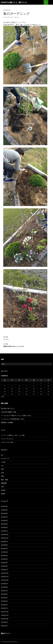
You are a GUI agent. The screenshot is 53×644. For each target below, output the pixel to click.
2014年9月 (4, 510)
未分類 (3, 490)
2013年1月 (4, 570)
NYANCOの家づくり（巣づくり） (14, 2)
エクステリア (7, 10)
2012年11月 (5, 577)
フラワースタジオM (7, 442)
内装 (2, 469)
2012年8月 (4, 587)
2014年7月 (4, 517)
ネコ (2, 466)
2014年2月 (4, 527)
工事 (2, 487)
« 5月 (3, 397)
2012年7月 (4, 591)
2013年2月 (4, 566)
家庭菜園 (4, 483)
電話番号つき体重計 (7, 422)
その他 (3, 462)
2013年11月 (5, 538)
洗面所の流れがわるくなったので (26, 345)
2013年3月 (4, 563)
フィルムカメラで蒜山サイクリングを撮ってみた (16, 415)
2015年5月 (4, 506)
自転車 (3, 494)
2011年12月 (5, 612)
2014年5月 (4, 520)
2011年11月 (5, 615)
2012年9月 (4, 584)
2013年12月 (5, 534)
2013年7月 (4, 549)
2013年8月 (4, 545)
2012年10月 (5, 580)
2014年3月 (4, 524)
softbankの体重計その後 (9, 412)
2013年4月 (4, 559)
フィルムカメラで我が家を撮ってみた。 (13, 419)
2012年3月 (4, 601)
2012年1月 (4, 608)
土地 (2, 473)
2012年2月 (4, 605)
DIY (2, 455)
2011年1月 (4, 626)
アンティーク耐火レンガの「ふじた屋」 (13, 435)
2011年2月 (4, 622)
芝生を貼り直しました (8, 408)
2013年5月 (4, 556)
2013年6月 (4, 552)
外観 (2, 476)
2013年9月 (4, 541)
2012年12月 (5, 573)
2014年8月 (4, 513)
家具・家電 (4, 480)
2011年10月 (5, 619)
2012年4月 (4, 598)
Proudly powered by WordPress (9, 642)
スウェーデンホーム (7, 439)
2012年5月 (4, 594)
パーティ (26, 338)
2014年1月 (4, 531)
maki (17, 17)
